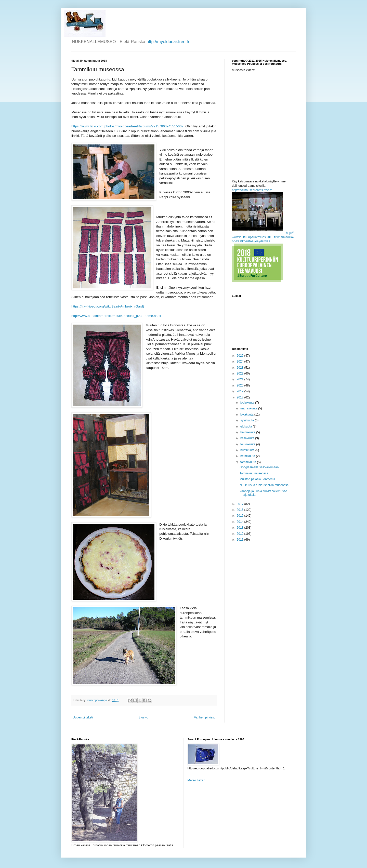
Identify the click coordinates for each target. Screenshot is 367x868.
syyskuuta (248, 420)
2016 (241, 510)
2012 (241, 534)
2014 (241, 522)
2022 (241, 373)
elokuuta (247, 426)
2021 (241, 379)
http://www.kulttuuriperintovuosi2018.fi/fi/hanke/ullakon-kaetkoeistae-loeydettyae (263, 237)
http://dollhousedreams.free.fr (252, 190)
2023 (241, 368)
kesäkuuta (248, 438)
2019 (241, 391)
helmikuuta (248, 456)
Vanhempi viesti (205, 717)
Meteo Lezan (196, 780)
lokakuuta (247, 415)
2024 (241, 362)
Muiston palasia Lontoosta (257, 479)
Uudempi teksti (83, 717)
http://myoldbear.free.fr (168, 42)
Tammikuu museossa (254, 473)
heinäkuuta (248, 432)
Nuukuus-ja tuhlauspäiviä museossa (264, 485)
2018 (241, 397)
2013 (241, 528)
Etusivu (143, 717)
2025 (241, 356)
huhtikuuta (248, 450)
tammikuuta (249, 462)
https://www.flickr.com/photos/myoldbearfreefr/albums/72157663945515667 (127, 126)
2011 (241, 540)
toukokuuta (248, 444)
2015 (241, 516)
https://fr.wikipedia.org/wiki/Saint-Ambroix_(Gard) (108, 306)
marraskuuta (249, 408)
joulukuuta (248, 403)
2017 (241, 504)
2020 (241, 385)
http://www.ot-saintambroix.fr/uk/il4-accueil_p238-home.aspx (116, 316)
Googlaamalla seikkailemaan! (260, 467)
